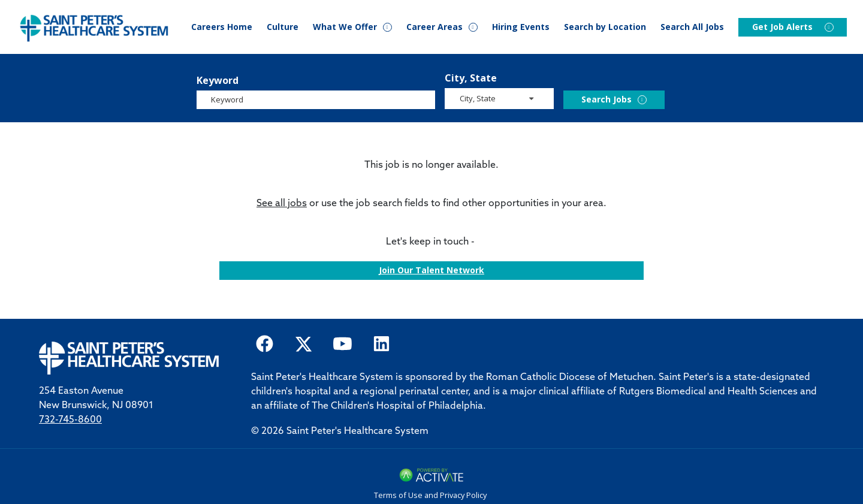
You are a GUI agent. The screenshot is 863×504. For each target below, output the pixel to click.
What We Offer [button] (345, 27)
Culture (283, 27)
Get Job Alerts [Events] (782, 27)
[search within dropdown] (500, 98)
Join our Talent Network (431, 270)
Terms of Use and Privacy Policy (430, 495)
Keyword (218, 80)
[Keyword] (316, 100)
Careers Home (222, 27)
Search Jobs (606, 99)
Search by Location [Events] (605, 27)
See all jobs (282, 204)
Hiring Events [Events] (521, 27)
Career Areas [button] (434, 27)
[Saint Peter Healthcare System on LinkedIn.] (381, 343)
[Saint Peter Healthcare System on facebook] (265, 343)
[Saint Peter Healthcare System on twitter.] (304, 343)
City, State (471, 78)
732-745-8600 (70, 420)
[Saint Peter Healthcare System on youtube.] (343, 343)
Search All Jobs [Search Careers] (692, 27)
